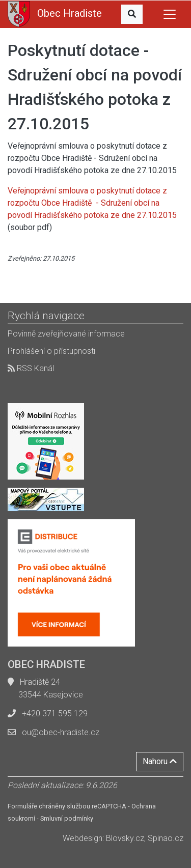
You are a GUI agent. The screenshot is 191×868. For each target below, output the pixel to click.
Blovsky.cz (125, 838)
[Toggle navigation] (170, 14)
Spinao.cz (166, 838)
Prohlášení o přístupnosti (51, 351)
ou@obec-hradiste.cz (61, 732)
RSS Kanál (31, 368)
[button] (132, 14)
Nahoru (160, 761)
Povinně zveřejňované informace (66, 334)
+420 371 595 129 (55, 713)
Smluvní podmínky (67, 818)
